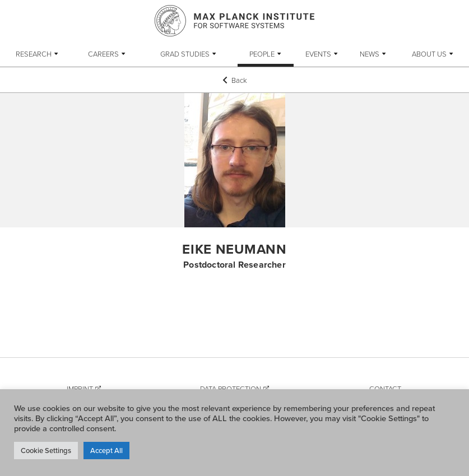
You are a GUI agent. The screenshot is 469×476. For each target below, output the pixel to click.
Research (34, 54)
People (262, 54)
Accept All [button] (106, 450)
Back (235, 80)
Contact (385, 389)
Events (318, 54)
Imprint (80, 389)
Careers (103, 54)
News (370, 54)
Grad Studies (185, 54)
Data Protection (231, 389)
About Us (429, 54)
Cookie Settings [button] (46, 450)
